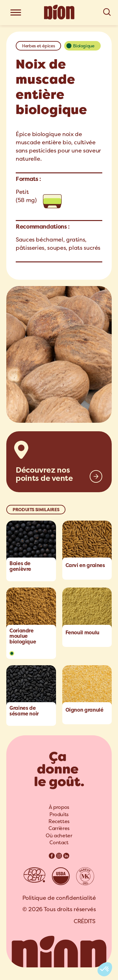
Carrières (59, 828)
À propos (59, 807)
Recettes (59, 821)
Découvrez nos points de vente (44, 474)
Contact (59, 843)
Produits (59, 814)
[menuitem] (59, 807)
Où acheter (59, 836)
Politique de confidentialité (59, 898)
